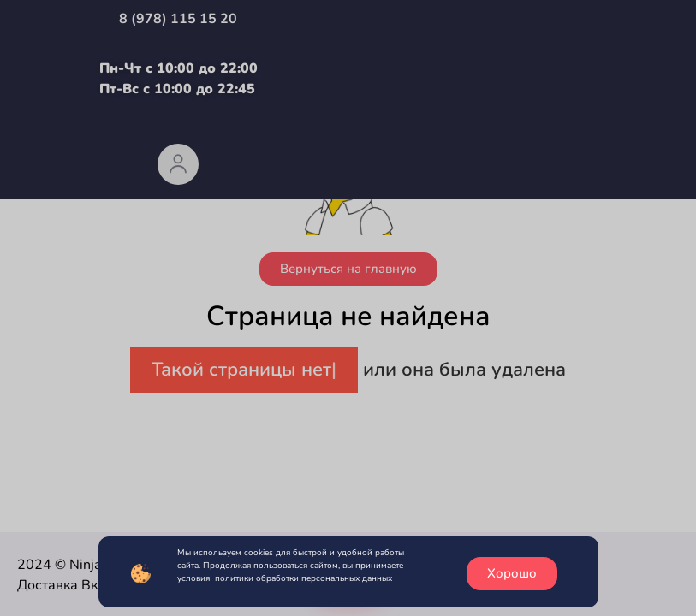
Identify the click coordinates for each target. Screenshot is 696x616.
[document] (348, 308)
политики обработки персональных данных (303, 578)
